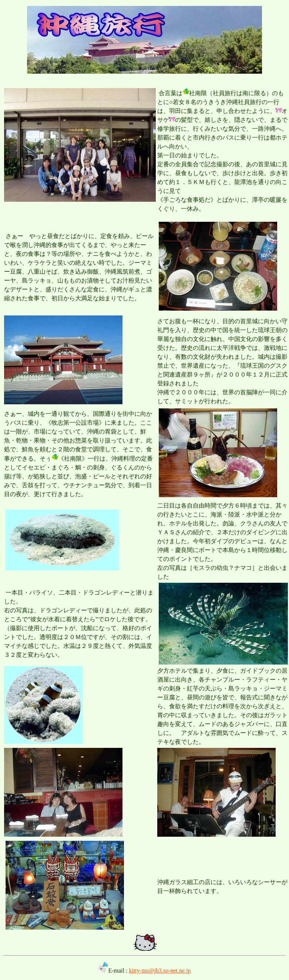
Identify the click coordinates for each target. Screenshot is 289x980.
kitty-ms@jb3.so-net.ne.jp (160, 971)
